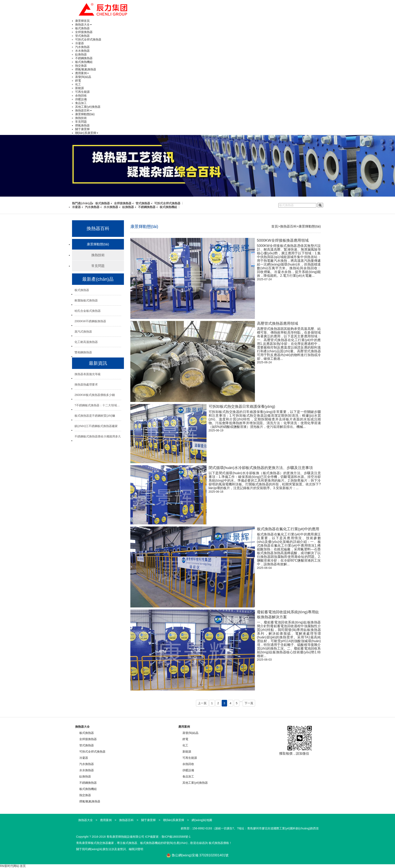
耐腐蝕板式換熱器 (86, 300)
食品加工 (81, 103)
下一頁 (249, 703)
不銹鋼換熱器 (84, 58)
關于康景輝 (82, 129)
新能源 (79, 88)
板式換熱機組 (84, 62)
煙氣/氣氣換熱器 (86, 69)
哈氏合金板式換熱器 (88, 311)
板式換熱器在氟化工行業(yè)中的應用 (288, 529)
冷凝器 (79, 43)
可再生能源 (82, 92)
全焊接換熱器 (84, 32)
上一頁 (202, 703)
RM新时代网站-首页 (13, 866)
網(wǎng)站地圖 (202, 820)
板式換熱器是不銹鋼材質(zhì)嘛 (95, 416)
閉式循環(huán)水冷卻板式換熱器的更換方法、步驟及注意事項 (261, 468)
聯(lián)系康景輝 (87, 133)
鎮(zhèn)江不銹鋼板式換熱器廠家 (96, 426)
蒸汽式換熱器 (83, 332)
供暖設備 (81, 99)
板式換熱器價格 (219, 843)
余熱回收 (81, 95)
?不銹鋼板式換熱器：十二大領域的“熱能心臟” (98, 405)
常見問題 (81, 122)
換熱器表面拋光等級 (88, 374)
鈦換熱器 (81, 54)
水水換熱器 (82, 51)
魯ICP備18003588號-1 (176, 837)
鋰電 (78, 81)
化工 (78, 84)
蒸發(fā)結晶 (83, 77)
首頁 (275, 226)
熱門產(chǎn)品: (83, 203)
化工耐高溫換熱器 (86, 342)
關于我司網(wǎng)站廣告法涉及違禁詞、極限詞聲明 (110, 849)
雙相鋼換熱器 (83, 352)
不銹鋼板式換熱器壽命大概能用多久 (98, 436)
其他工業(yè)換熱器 (88, 107)
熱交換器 (81, 66)
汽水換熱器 (82, 47)
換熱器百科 (83, 110)
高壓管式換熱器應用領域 (278, 323)
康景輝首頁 (82, 21)
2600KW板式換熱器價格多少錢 (95, 395)
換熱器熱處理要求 (86, 384)
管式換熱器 (82, 36)
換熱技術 (81, 118)
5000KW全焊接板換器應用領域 (283, 240)
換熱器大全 (83, 24)
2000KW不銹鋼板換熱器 (90, 321)
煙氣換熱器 (82, 125)
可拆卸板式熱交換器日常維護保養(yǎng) (242, 406)
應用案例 (82, 73)
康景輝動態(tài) (85, 114)
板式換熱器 (82, 28)
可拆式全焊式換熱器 (88, 39)
